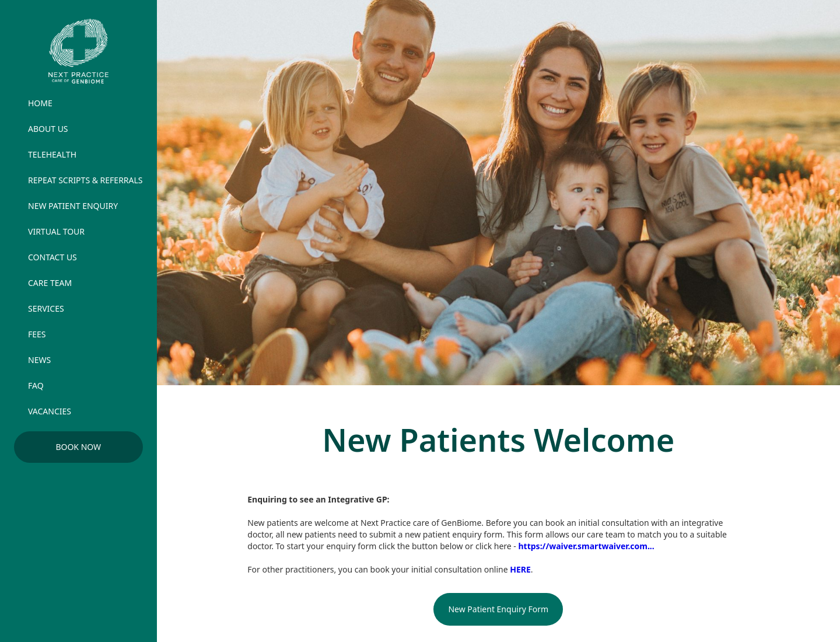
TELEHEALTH (52, 154)
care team (50, 283)
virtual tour (56, 231)
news (39, 360)
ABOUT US (48, 129)
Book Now (78, 447)
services (46, 308)
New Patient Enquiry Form (498, 609)
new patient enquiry (73, 206)
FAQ (36, 385)
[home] (78, 51)
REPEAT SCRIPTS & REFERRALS (85, 180)
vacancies (50, 411)
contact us (52, 257)
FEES (37, 334)
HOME (40, 103)
